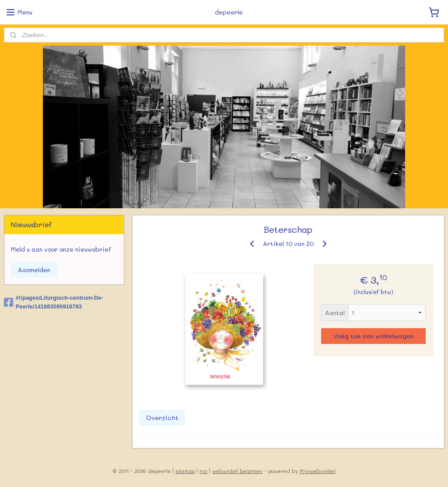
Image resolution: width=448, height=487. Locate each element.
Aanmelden (34, 270)
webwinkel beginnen (237, 471)
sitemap (185, 471)
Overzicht (162, 418)
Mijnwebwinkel (318, 471)
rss (203, 471)
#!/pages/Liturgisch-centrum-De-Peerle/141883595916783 (54, 302)
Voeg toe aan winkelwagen (373, 336)
